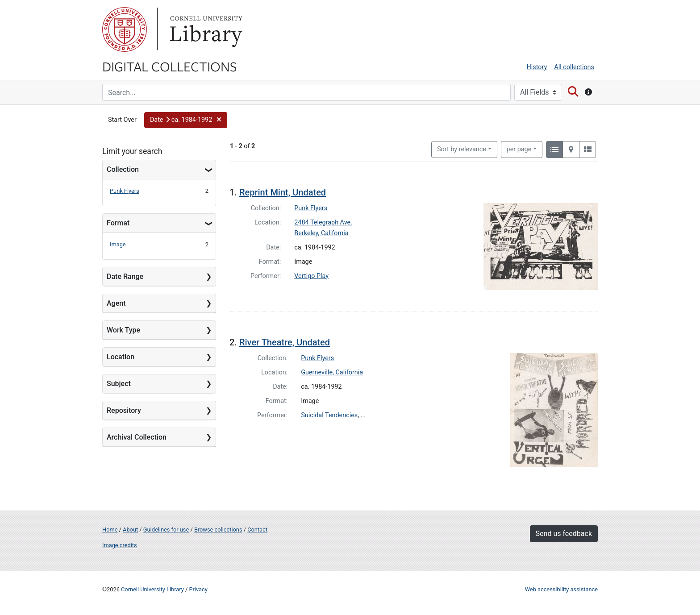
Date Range (125, 276)
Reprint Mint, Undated (283, 192)
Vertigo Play (311, 276)
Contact (257, 530)
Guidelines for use (166, 530)
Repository (124, 410)
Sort (462, 149)
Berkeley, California (321, 233)
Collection (123, 169)
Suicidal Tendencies (329, 415)
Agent (116, 303)
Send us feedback (564, 534)
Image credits (120, 545)
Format (118, 223)
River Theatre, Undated (285, 342)
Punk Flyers (125, 191)
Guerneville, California (332, 372)
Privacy (198, 589)
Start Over (122, 120)
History (537, 67)
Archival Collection (137, 437)
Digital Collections (170, 66)
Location (121, 357)
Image (118, 244)
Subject (119, 384)
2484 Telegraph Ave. (323, 222)
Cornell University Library (152, 589)
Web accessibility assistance (561, 589)
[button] (186, 120)
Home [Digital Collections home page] (110, 530)
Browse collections (218, 530)
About (130, 530)
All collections (574, 67)
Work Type (123, 330)
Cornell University (125, 29)
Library (205, 29)
